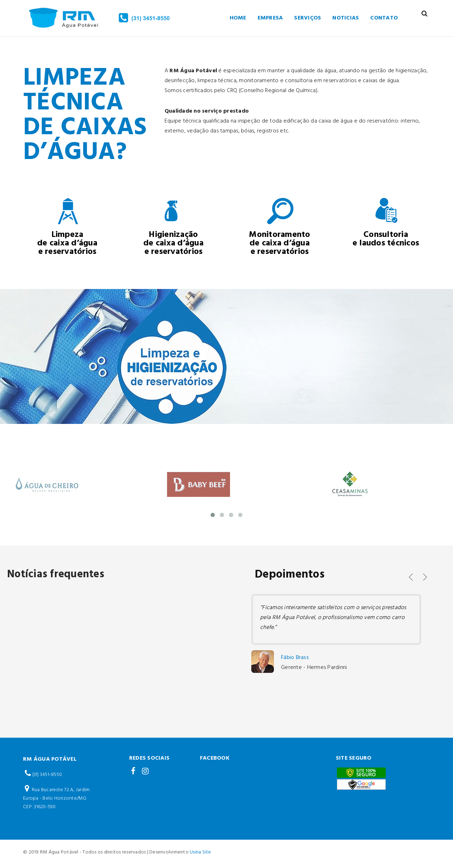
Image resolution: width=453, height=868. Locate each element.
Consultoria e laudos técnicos (386, 239)
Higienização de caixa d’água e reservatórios (173, 243)
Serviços (308, 18)
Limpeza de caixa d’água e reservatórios (67, 243)
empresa (270, 18)
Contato (384, 18)
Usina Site (200, 852)
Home (238, 18)
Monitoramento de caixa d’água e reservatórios (279, 243)
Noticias (346, 18)
